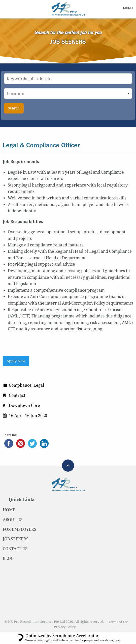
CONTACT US (15, 549)
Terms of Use (118, 622)
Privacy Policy (65, 627)
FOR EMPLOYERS (20, 529)
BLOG (8, 558)
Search (14, 108)
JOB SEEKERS (16, 539)
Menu (128, 8)
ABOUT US (13, 520)
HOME (9, 510)
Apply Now (16, 361)
